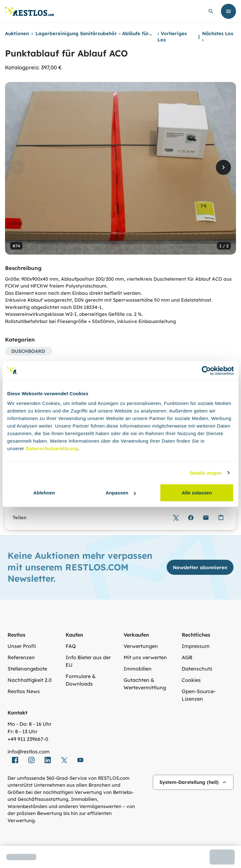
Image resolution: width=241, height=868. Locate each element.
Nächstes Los (218, 37)
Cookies (191, 680)
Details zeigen (206, 473)
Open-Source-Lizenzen (199, 695)
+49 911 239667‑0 (28, 739)
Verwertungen (141, 646)
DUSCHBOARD (28, 351)
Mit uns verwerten (145, 657)
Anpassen (121, 493)
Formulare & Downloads (81, 680)
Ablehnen (44, 493)
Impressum (196, 646)
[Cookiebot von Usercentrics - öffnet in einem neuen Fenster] (206, 370)
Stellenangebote (27, 669)
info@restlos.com (29, 752)
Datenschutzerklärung (52, 448)
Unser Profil (22, 646)
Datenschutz (197, 669)
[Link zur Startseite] (29, 11)
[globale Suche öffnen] (211, 11)
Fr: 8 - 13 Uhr (22, 731)
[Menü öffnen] (228, 11)
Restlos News (24, 691)
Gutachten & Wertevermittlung (145, 684)
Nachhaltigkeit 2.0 (30, 680)
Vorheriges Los (172, 37)
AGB (187, 657)
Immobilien (138, 669)
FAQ (71, 646)
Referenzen (21, 657)
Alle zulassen (197, 493)
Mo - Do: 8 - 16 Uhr (29, 724)
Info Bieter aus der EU (88, 661)
